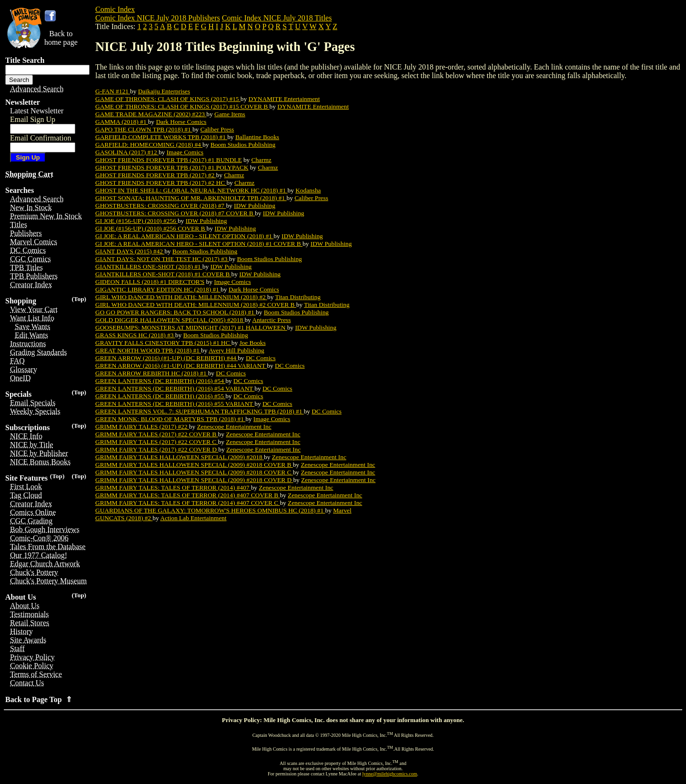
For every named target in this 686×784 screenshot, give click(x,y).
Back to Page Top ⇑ (39, 699)
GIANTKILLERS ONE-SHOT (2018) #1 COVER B (163, 274)
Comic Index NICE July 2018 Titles (277, 18)
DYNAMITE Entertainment (284, 99)
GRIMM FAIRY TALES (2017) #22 (142, 427)
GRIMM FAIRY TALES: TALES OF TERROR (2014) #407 (173, 487)
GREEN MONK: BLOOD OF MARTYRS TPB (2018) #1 (170, 419)
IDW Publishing (255, 206)
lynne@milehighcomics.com (390, 774)
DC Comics (261, 358)
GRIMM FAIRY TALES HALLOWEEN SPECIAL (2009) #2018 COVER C (194, 472)
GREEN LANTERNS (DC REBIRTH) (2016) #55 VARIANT (175, 404)
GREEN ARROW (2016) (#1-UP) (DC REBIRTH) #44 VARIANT (181, 366)
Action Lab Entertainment (193, 518)
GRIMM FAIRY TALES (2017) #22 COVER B (157, 434)
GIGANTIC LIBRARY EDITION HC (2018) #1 (158, 289)
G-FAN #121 (113, 91)
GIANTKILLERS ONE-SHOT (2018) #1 (149, 266)
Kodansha (308, 190)
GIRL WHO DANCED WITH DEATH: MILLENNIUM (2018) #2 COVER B (196, 305)
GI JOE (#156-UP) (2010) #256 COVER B (151, 228)
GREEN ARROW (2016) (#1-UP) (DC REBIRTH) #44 (166, 358)
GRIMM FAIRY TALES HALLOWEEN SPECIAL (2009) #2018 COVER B (194, 465)
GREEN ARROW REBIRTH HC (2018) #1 (152, 373)
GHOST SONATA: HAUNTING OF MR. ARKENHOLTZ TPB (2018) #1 (191, 198)
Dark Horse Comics (181, 122)
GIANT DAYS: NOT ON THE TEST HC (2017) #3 (162, 259)
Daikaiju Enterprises (164, 91)
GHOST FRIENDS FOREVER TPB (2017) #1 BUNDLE (169, 160)
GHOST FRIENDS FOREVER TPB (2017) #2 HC (161, 183)
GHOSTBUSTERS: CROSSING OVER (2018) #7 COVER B (175, 213)
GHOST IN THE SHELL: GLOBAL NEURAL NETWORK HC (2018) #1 (192, 190)
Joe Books (252, 343)
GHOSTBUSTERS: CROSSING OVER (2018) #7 (161, 206)
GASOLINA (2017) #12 (127, 152)
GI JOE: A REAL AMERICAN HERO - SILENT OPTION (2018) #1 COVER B (199, 244)
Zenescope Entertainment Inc (234, 427)
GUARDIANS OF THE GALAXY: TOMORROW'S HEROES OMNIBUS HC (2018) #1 (210, 510)
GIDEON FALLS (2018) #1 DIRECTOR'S (150, 282)
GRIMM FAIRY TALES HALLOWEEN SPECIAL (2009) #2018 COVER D (194, 480)
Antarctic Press (271, 320)
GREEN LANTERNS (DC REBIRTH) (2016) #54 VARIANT (175, 388)
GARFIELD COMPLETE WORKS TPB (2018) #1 (161, 137)
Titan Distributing (298, 297)
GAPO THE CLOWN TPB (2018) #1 (144, 129)
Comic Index (115, 9)
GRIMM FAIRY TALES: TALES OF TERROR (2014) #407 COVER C (187, 503)
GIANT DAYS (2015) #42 (130, 251)
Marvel (342, 510)
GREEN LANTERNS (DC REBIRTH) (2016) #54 (160, 381)
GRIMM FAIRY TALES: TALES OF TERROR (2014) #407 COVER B (187, 495)
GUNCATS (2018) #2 (124, 518)
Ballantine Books (257, 137)
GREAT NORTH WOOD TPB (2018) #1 (148, 350)
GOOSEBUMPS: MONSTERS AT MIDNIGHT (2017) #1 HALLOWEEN (191, 327)
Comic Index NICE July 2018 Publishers (158, 18)
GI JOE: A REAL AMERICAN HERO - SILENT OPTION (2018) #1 (184, 236)
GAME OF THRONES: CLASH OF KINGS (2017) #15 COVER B (182, 106)
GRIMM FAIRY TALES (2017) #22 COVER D (157, 449)
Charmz (262, 160)
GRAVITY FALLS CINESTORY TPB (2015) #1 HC (163, 343)
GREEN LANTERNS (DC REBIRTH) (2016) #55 (160, 396)
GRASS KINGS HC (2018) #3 (135, 335)
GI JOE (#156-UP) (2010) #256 (136, 221)
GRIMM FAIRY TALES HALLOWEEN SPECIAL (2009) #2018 (180, 457)
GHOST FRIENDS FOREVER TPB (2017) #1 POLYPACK (172, 167)
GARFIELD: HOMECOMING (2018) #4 (149, 145)
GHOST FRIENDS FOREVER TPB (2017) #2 (156, 175)
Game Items (230, 114)
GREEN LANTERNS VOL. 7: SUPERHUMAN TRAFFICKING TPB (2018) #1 (200, 411)
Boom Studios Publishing (243, 145)
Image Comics (185, 152)
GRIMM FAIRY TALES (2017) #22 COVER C (157, 442)
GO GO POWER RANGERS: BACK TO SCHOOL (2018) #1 (176, 312)
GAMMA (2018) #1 (122, 122)
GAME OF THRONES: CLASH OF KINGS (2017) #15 (168, 99)
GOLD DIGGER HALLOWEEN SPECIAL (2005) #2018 (170, 320)
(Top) (79, 299)
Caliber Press (217, 129)
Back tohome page (61, 38)
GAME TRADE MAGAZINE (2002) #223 (151, 114)
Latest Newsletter (37, 111)
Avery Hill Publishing (237, 350)
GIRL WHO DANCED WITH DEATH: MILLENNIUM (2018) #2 (181, 297)
